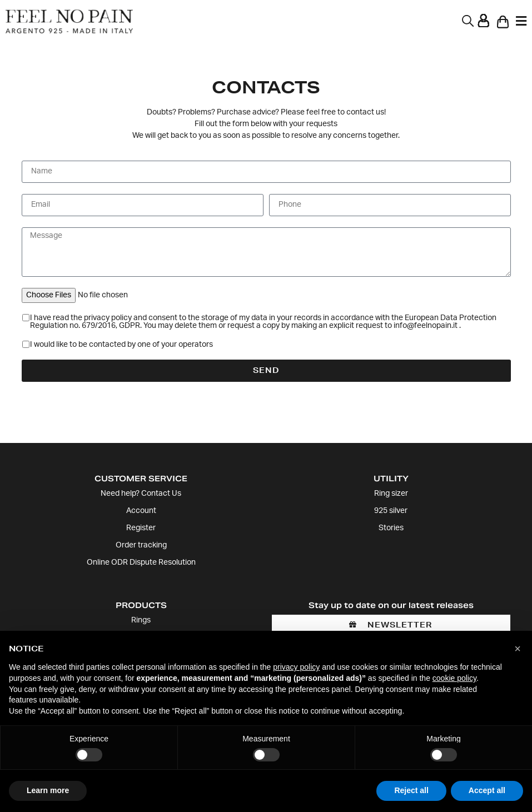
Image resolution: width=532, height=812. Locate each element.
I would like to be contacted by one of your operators (121, 345)
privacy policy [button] (296, 667)
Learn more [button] (48, 790)
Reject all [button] (411, 790)
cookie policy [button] (454, 678)
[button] (518, 649)
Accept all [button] (487, 790)
